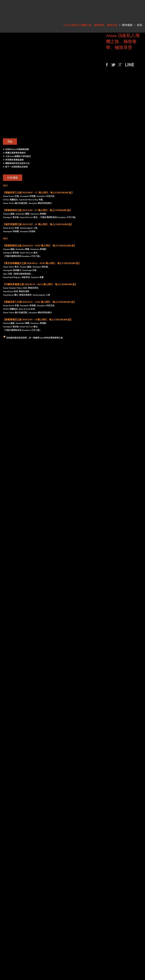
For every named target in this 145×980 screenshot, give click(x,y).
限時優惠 (127, 25)
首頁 (139, 25)
